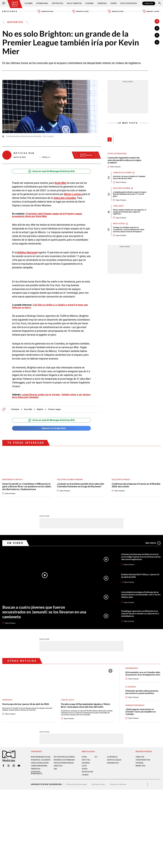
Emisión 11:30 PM (151, 11)
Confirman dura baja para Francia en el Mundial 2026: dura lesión (136, 485)
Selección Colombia (65, 198)
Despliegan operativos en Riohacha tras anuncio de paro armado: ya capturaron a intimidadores (140, 613)
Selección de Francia (121, 480)
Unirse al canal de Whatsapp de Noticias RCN (51, 171)
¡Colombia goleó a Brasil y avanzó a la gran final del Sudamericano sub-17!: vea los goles (130, 194)
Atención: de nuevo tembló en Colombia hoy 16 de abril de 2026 (129, 177)
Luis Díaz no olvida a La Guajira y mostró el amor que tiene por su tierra (50, 306)
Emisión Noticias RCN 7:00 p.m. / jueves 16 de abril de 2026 (140, 576)
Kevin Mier (61, 183)
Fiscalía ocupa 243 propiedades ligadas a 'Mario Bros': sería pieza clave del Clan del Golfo (86, 705)
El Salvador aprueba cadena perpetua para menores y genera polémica (142, 692)
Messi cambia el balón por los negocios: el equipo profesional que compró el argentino (130, 212)
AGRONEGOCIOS (113, 763)
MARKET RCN (140, 766)
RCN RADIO (86, 763)
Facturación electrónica (64, 757)
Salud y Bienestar (74, 3)
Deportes (15, 22)
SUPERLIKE (139, 763)
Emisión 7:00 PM (116, 11)
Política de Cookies (98, 784)
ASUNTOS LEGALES (114, 760)
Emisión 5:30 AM (45, 11)
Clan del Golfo (67, 700)
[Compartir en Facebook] (157, 28)
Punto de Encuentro (129, 3)
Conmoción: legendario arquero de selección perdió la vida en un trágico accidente (124, 160)
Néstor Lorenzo (73, 194)
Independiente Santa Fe (13, 480)
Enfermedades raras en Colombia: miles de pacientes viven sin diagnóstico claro (143, 673)
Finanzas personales (135, 705)
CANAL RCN (149, 3)
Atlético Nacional (27, 252)
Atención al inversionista (36, 773)
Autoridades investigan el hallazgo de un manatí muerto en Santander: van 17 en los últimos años (141, 594)
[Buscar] (160, 3)
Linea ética (58, 766)
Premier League (54, 409)
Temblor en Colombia (122, 173)
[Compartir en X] (157, 35)
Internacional (42, 3)
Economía (89, 3)
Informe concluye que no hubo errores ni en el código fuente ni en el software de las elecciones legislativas (141, 557)
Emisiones (10, 11)
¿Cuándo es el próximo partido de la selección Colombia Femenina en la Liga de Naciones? (81, 485)
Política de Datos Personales (77, 784)
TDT (96, 757)
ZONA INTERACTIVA (143, 760)
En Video (15, 543)
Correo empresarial (39, 766)
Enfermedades (132, 668)
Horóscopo (7, 700)
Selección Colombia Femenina (70, 480)
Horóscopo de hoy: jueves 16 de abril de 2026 (26, 704)
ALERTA (85, 769)
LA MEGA (85, 775)
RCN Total (86, 760)
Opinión (113, 3)
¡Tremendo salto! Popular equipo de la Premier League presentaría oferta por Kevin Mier (47, 215)
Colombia (29, 3)
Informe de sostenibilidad (64, 760)
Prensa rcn (36, 769)
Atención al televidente (41, 760)
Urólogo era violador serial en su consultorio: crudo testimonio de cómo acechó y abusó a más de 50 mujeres (129, 229)
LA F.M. (84, 766)
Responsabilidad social (41, 757)
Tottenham (15, 409)
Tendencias (102, 3)
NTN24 (84, 757)
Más (153, 543)
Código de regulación (40, 763)
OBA (55, 769)
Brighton (40, 409)
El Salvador (131, 687)
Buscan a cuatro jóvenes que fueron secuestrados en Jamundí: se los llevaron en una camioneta (44, 612)
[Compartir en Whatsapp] (157, 42)
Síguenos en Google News (52, 428)
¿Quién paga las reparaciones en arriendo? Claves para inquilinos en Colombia (141, 712)
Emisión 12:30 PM (80, 11)
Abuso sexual (119, 224)
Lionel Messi (118, 206)
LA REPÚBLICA (112, 757)
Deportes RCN (58, 3)
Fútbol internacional (117, 154)
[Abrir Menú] (4, 3)
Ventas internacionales (64, 763)
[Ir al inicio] (15, 4)
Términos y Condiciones (118, 784)
